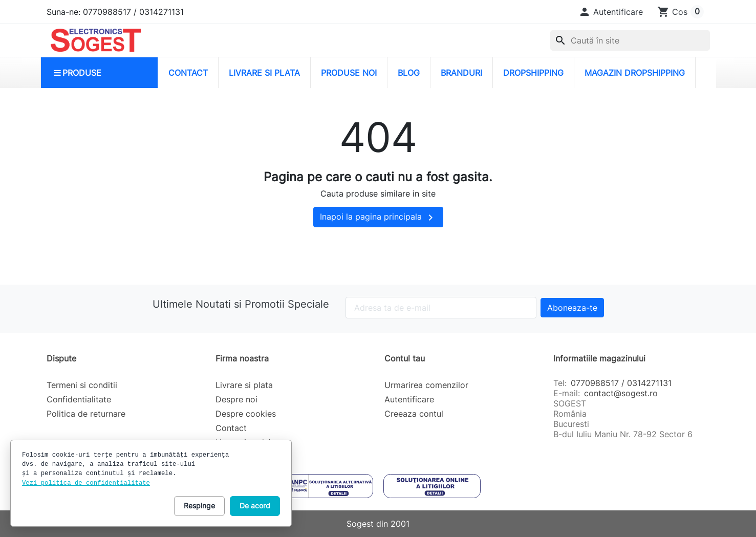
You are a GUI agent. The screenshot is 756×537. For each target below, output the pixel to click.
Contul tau (405, 358)
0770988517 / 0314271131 (621, 383)
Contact (231, 428)
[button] (611, 12)
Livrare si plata (244, 385)
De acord (255, 506)
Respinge (199, 506)
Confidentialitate (79, 399)
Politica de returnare (86, 414)
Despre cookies (246, 414)
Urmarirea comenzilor (426, 385)
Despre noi (236, 399)
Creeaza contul (414, 414)
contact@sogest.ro (621, 393)
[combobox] (630, 40)
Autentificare (409, 399)
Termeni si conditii (82, 385)
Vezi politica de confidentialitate (86, 483)
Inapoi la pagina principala (378, 218)
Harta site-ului (243, 442)
